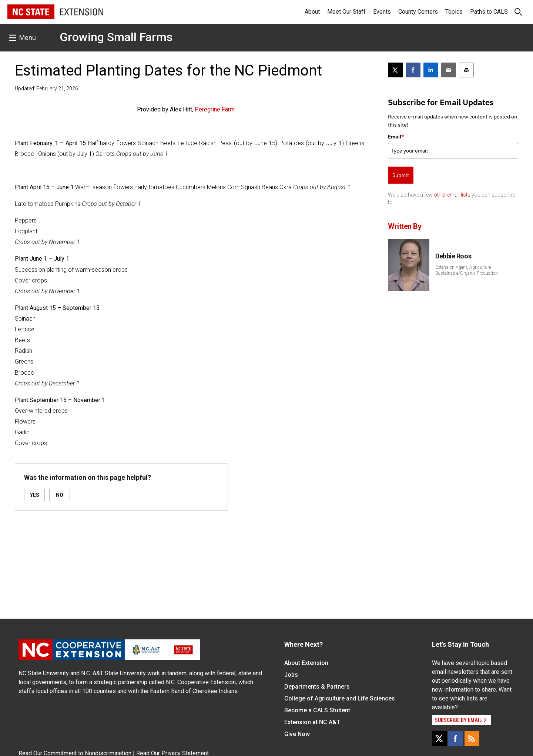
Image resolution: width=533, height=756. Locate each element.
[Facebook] (456, 739)
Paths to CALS (489, 12)
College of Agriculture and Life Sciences (340, 698)
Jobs (291, 675)
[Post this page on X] (395, 70)
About (312, 12)
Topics (454, 12)
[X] (439, 739)
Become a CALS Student (317, 710)
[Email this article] (449, 70)
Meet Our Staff (346, 12)
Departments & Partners (317, 687)
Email (396, 137)
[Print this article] (466, 70)
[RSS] (472, 739)
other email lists (452, 195)
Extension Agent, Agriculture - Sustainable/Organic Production (467, 270)
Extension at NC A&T (312, 722)
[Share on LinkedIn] (431, 70)
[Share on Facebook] (413, 70)
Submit (401, 175)
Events (382, 12)
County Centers (418, 12)
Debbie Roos (453, 256)
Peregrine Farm (215, 109)
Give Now (297, 734)
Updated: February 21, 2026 (46, 88)
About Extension (306, 663)
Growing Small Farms (116, 37)
